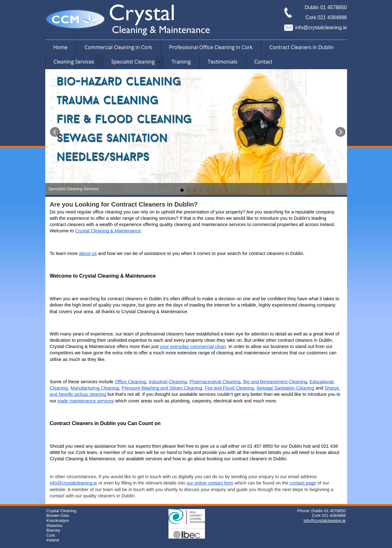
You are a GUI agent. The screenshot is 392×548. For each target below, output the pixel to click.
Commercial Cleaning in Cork (118, 47)
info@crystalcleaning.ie (321, 28)
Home (61, 47)
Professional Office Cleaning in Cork (211, 47)
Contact (263, 62)
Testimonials (223, 62)
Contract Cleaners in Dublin (301, 47)
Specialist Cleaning (133, 62)
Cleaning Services (74, 62)
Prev (55, 132)
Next (340, 132)
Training (181, 62)
